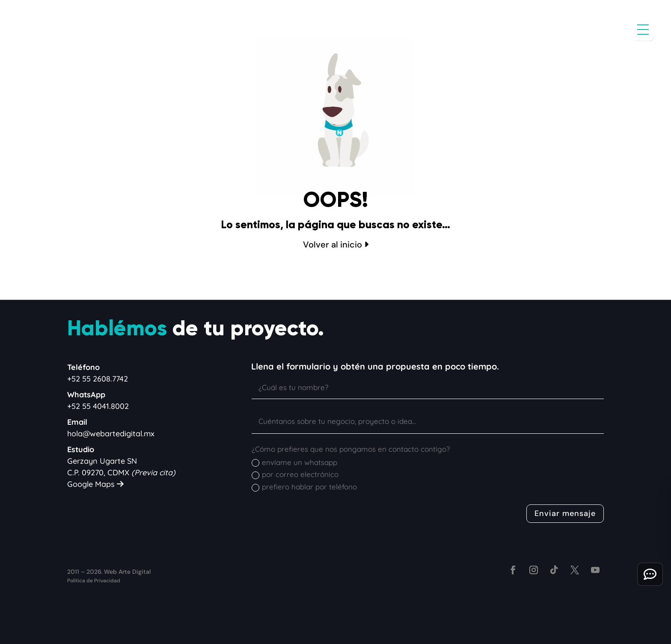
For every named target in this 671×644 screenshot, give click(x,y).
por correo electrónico (295, 474)
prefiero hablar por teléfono (304, 487)
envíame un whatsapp (294, 462)
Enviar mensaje (565, 513)
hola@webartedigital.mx (111, 434)
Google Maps (95, 484)
